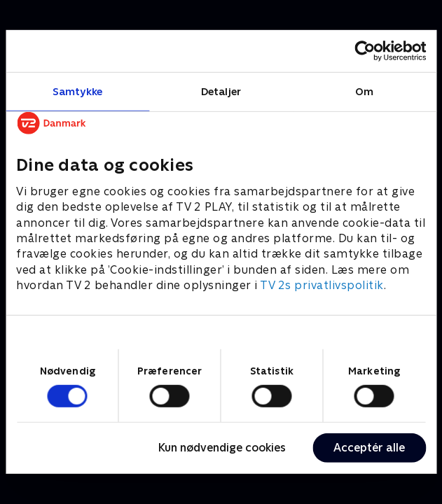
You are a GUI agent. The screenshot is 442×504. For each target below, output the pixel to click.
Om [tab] (364, 91)
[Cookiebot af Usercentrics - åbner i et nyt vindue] (365, 51)
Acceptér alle (369, 448)
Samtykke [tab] (77, 91)
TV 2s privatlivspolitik (322, 285)
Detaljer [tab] (221, 91)
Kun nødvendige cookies (222, 448)
